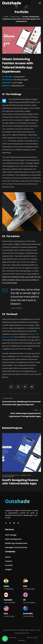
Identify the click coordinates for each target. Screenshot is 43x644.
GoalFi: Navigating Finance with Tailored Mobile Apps (20, 482)
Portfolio (16, 17)
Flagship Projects (11, 475)
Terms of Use (11, 638)
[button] (11, 535)
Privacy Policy (32, 638)
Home (6, 17)
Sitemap (22, 640)
